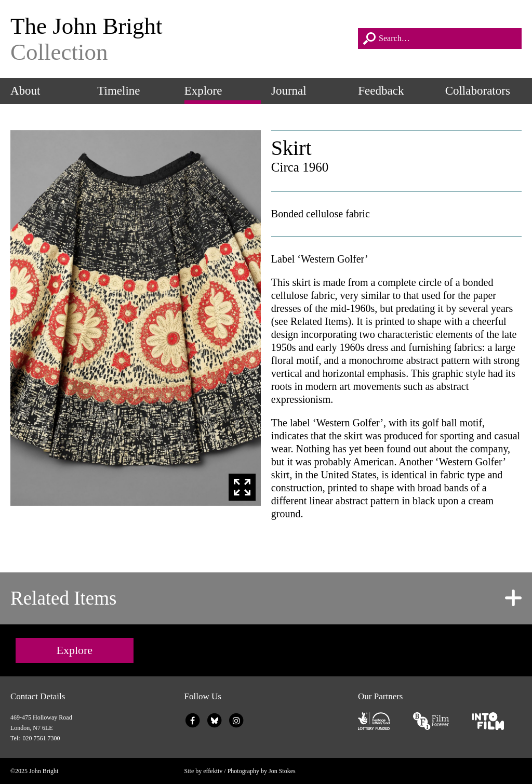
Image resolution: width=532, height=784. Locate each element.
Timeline (118, 91)
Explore (203, 91)
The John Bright (179, 39)
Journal (289, 91)
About (25, 91)
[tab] (266, 598)
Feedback (381, 91)
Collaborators (478, 91)
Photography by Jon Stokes (262, 771)
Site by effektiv (204, 771)
